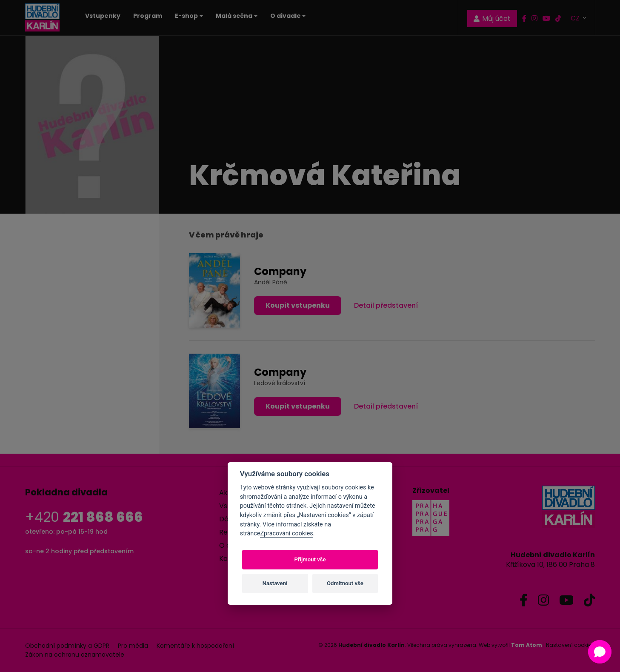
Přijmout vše (310, 559)
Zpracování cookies (286, 533)
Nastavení (275, 583)
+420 (84, 517)
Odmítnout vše (345, 583)
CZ (576, 18)
